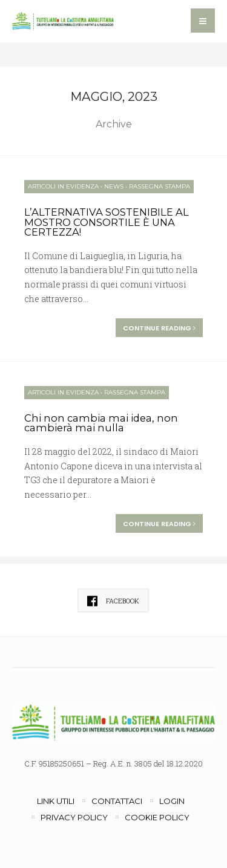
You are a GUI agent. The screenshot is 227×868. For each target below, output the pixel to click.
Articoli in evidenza (63, 186)
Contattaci (117, 801)
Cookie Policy (157, 817)
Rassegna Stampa (160, 186)
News (114, 186)
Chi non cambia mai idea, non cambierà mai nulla (101, 423)
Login (172, 801)
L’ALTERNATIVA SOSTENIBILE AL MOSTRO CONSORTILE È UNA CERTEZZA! (107, 222)
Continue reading (159, 328)
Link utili (56, 801)
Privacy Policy (74, 817)
